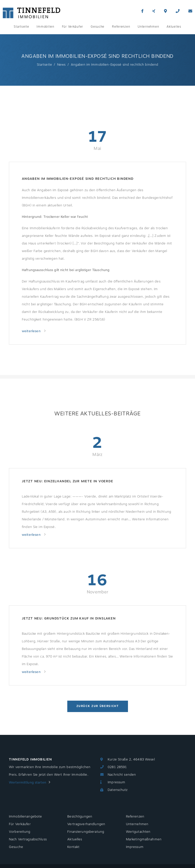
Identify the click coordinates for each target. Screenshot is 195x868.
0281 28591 (117, 767)
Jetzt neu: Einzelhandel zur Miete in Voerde (68, 481)
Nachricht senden (122, 775)
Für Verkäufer (72, 27)
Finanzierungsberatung (86, 832)
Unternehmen (148, 27)
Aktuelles (174, 27)
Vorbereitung (20, 832)
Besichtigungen (80, 817)
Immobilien (45, 27)
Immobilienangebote (25, 817)
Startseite (21, 27)
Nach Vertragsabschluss (28, 839)
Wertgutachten (138, 832)
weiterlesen (32, 331)
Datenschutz (118, 790)
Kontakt (73, 847)
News (61, 65)
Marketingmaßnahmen (144, 839)
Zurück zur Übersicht (98, 706)
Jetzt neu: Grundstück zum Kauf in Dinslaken (69, 618)
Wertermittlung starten (28, 783)
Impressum (116, 782)
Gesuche (97, 27)
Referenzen (121, 27)
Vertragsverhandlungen (86, 824)
